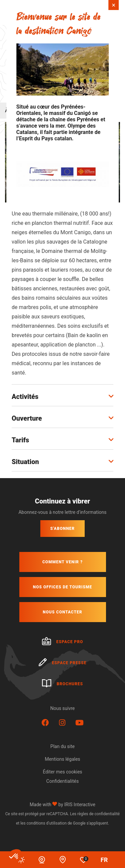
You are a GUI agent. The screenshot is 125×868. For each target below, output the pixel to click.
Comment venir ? (62, 562)
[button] (14, 857)
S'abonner (62, 529)
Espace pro (63, 642)
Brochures (62, 684)
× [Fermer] (114, 5)
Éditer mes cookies (62, 772)
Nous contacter (62, 612)
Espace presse (63, 663)
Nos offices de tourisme (62, 587)
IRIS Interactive (80, 805)
